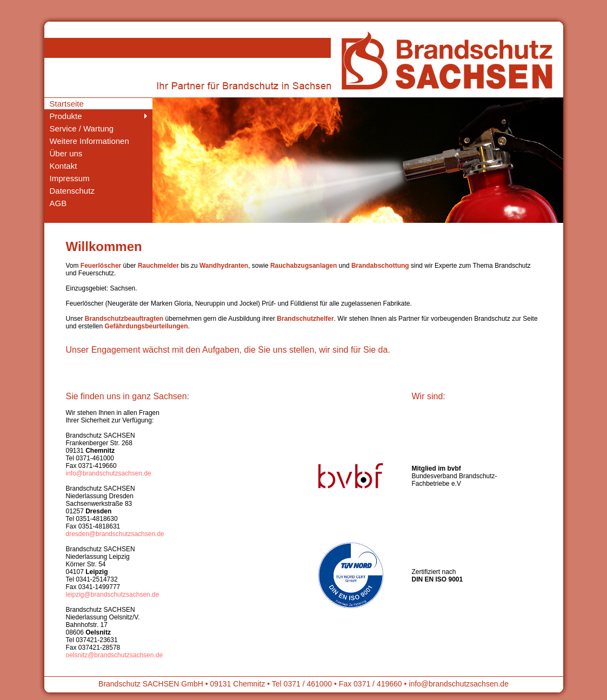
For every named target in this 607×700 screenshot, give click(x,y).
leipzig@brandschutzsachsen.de (113, 595)
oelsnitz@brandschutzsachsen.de (115, 655)
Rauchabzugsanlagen (303, 266)
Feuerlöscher (101, 266)
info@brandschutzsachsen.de (109, 473)
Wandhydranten (224, 266)
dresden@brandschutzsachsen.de (115, 534)
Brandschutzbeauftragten (124, 319)
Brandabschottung (380, 266)
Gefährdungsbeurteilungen (146, 326)
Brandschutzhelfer (305, 319)
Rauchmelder (158, 266)
